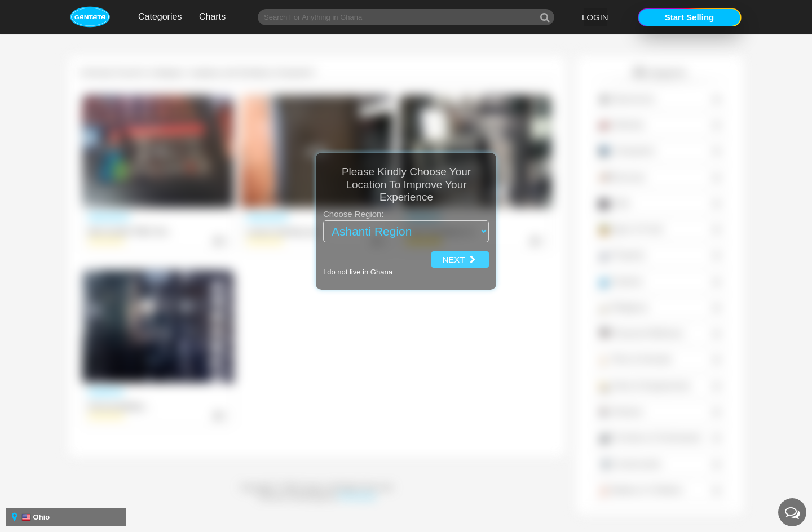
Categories (160, 17)
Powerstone (357, 496)
